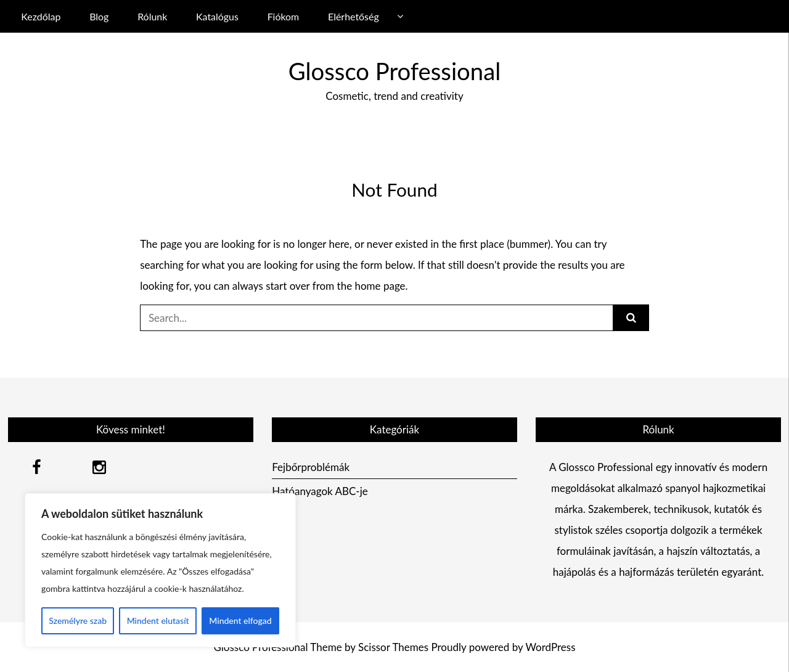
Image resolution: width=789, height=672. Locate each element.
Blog (99, 16)
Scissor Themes (393, 647)
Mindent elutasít (158, 621)
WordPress (550, 647)
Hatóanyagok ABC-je (320, 491)
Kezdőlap (41, 16)
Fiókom (284, 16)
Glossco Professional (394, 71)
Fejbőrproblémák (311, 467)
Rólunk (152, 16)
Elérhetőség (354, 16)
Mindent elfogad (240, 621)
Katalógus (217, 16)
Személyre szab (78, 621)
